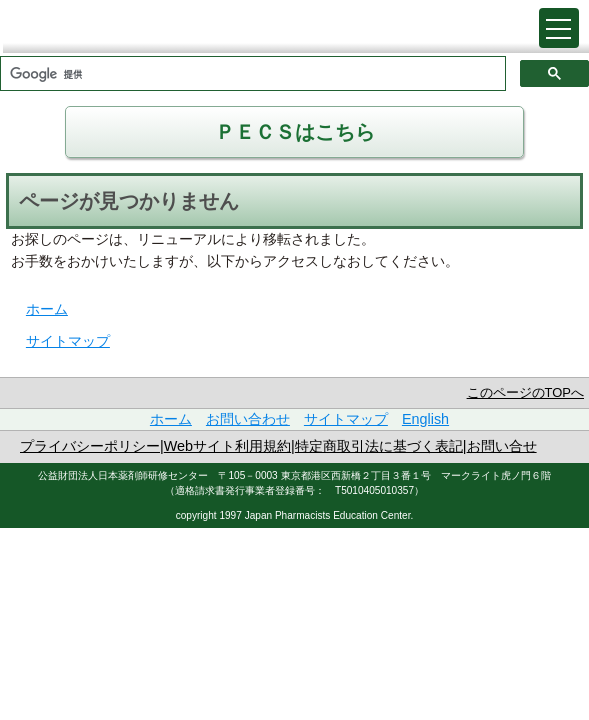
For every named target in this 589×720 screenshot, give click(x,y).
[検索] (251, 75)
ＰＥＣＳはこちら (295, 132)
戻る (499, 22)
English (425, 419)
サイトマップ (68, 341)
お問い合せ (502, 446)
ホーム (47, 309)
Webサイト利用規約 (227, 446)
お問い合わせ (248, 419)
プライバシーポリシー (90, 446)
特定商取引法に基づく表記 (379, 446)
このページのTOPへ (525, 392)
